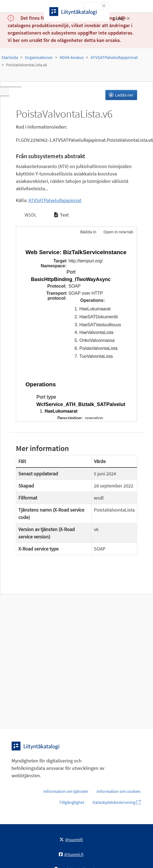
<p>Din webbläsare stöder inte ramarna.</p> (76, 330)
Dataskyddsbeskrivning (117, 802)
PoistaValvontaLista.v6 (27, 65)
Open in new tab (118, 232)
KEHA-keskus (72, 57)
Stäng (122, 18)
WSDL (30, 215)
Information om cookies (119, 791)
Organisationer (39, 57)
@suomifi (71, 839)
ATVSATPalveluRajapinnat (114, 57)
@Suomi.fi (71, 854)
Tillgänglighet (72, 802)
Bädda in (88, 232)
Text (61, 215)
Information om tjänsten (66, 791)
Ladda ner (121, 95)
